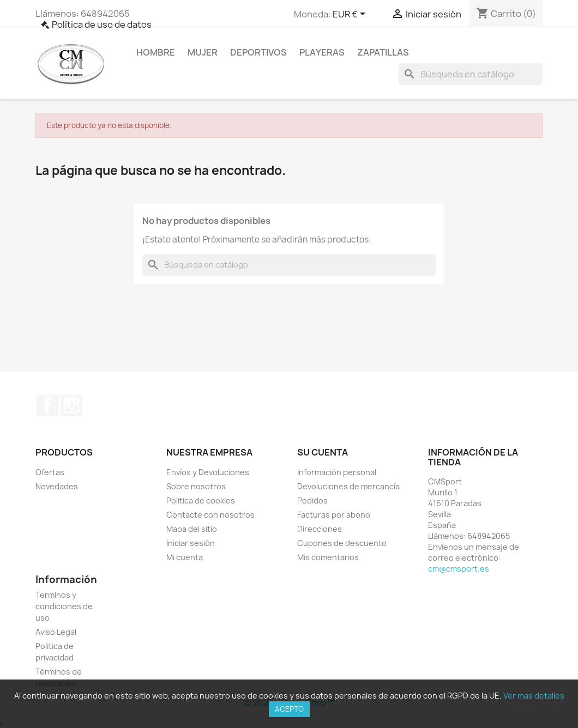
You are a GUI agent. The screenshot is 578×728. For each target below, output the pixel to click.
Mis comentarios (328, 557)
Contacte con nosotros (210, 515)
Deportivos (258, 52)
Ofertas (50, 472)
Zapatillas (383, 52)
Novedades (57, 486)
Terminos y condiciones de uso (64, 606)
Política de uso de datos (102, 25)
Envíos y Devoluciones (208, 472)
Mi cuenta (185, 557)
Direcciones (320, 529)
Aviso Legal (56, 632)
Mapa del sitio (192, 529)
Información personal (337, 472)
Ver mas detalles (534, 696)
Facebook (47, 405)
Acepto (289, 709)
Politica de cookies (201, 500)
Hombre (156, 52)
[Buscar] (471, 74)
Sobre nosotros (196, 486)
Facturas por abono (334, 515)
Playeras (322, 52)
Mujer (203, 52)
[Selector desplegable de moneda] (351, 15)
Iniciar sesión (191, 543)
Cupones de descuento (342, 543)
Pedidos (312, 500)
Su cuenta (323, 452)
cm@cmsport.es (459, 569)
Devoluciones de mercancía (348, 486)
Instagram (71, 405)
